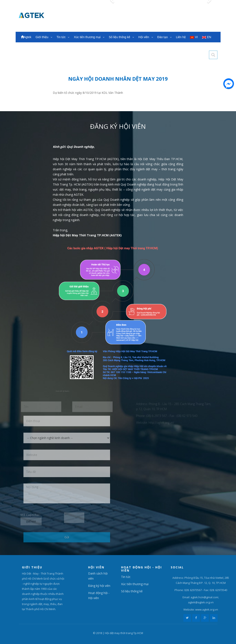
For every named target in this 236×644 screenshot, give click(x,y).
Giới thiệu (44, 37)
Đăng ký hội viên (99, 586)
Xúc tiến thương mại (89, 37)
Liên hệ (181, 37)
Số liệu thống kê (121, 37)
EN (207, 37)
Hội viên (146, 37)
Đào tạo (165, 37)
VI (194, 37)
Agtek (26, 37)
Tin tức (63, 37)
